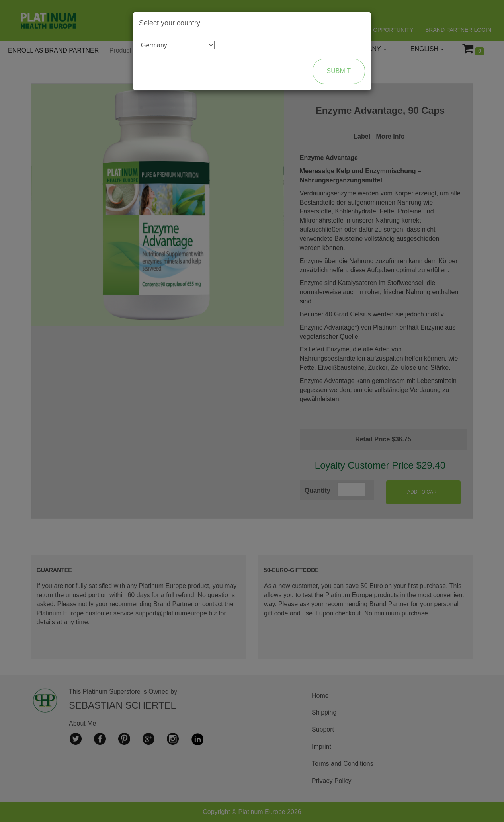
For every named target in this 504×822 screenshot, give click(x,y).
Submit (339, 71)
